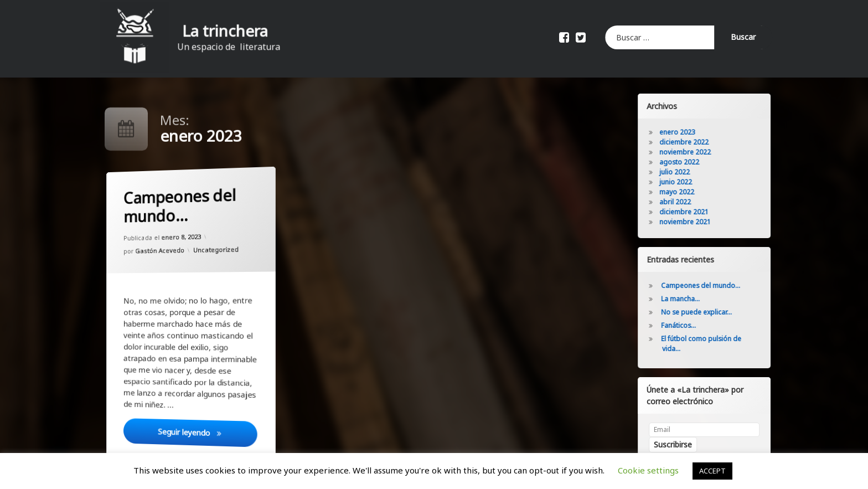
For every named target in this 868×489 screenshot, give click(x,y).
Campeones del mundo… (178, 205)
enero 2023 (697, 132)
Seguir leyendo (206, 432)
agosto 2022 (699, 162)
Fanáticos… (698, 325)
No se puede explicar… (716, 312)
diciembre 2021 (704, 212)
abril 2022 (695, 202)
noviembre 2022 (705, 152)
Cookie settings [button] (648, 470)
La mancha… (700, 299)
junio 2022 (696, 182)
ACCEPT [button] (712, 471)
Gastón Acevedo (159, 250)
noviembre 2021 (705, 222)
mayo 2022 (697, 192)
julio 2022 (694, 172)
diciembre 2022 (704, 142)
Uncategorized (215, 250)
